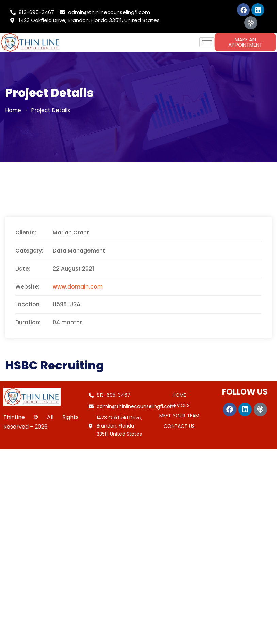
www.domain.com (78, 287)
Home (13, 110)
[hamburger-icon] (207, 42)
